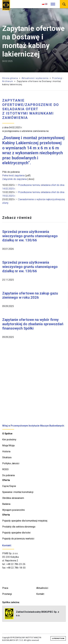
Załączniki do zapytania (14, 179)
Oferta (6, 480)
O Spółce (7, 434)
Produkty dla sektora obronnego (19, 527)
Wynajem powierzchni (13, 510)
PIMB (6, 5)
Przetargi (7, 594)
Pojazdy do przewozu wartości (18, 539)
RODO (5, 469)
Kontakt (40, 594)
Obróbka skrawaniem (13, 498)
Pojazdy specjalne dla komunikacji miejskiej (25, 521)
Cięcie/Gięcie (9, 486)
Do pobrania (8, 475)
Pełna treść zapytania (13, 176)
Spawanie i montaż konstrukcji (18, 492)
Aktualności (42, 588)
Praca (5, 588)
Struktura (7, 457)
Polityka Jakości (11, 463)
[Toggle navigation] (53, 4)
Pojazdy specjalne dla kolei (16, 533)
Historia (6, 451)
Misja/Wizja (8, 446)
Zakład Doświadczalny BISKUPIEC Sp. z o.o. (32, 614)
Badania (6, 504)
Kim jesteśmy (9, 440)
